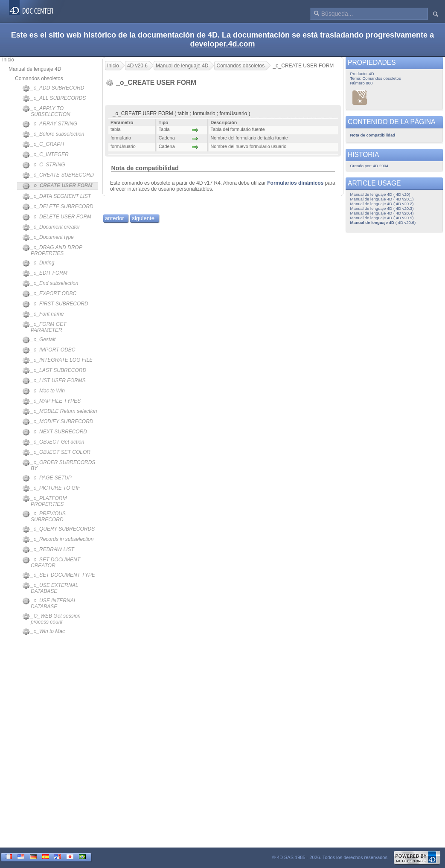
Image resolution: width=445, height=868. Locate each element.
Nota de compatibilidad (145, 168)
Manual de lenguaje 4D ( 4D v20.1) (382, 199)
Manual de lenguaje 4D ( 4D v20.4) (382, 213)
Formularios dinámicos (295, 183)
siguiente (143, 218)
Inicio (8, 60)
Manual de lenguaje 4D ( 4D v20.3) (382, 208)
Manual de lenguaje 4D (35, 69)
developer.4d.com (222, 44)
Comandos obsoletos (39, 78)
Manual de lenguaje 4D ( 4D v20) (380, 194)
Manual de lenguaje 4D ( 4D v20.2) (382, 204)
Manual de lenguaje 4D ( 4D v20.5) (382, 218)
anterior (115, 218)
